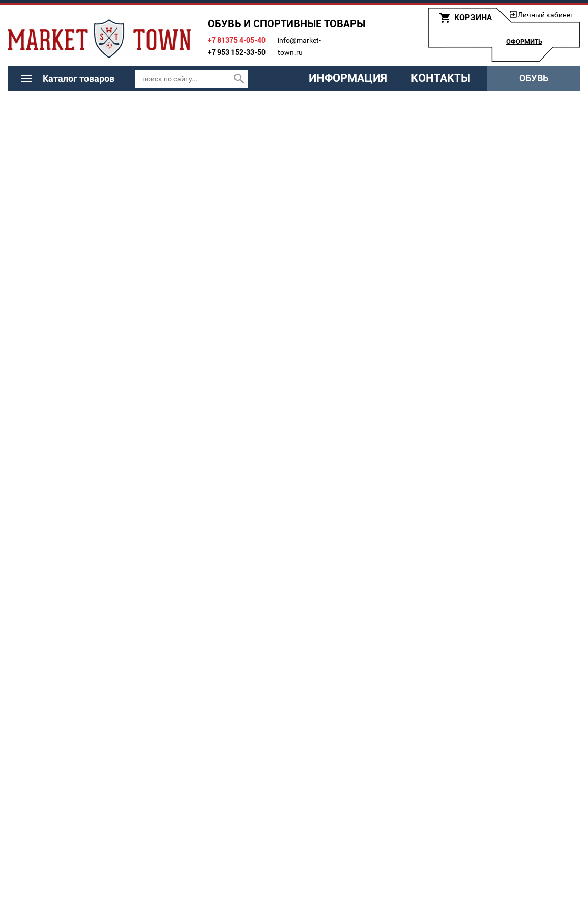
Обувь (534, 78)
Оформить (524, 41)
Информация (348, 78)
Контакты (441, 78)
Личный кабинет (546, 15)
